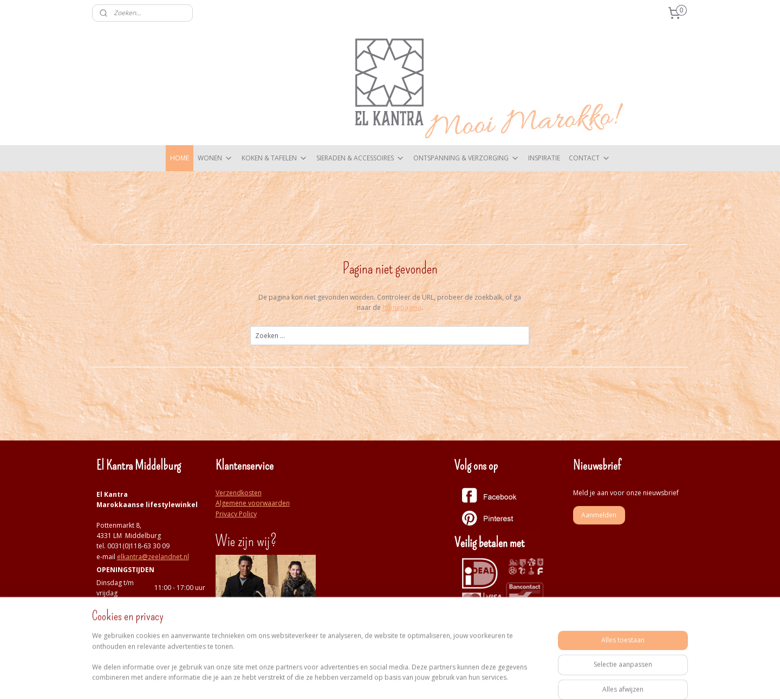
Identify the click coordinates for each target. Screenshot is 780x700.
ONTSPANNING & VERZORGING (466, 158)
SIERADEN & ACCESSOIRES (360, 158)
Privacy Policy (236, 514)
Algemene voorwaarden (253, 503)
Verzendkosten (239, 493)
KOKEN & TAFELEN (275, 158)
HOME (180, 158)
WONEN (215, 158)
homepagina (402, 307)
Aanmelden (599, 515)
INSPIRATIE (544, 158)
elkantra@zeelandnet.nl (153, 557)
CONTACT (590, 158)
